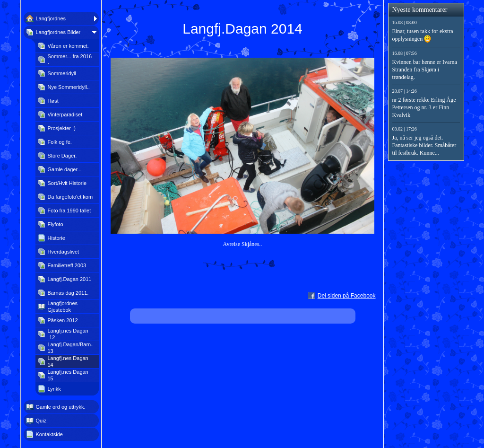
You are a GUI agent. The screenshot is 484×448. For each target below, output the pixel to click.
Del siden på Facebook (347, 296)
